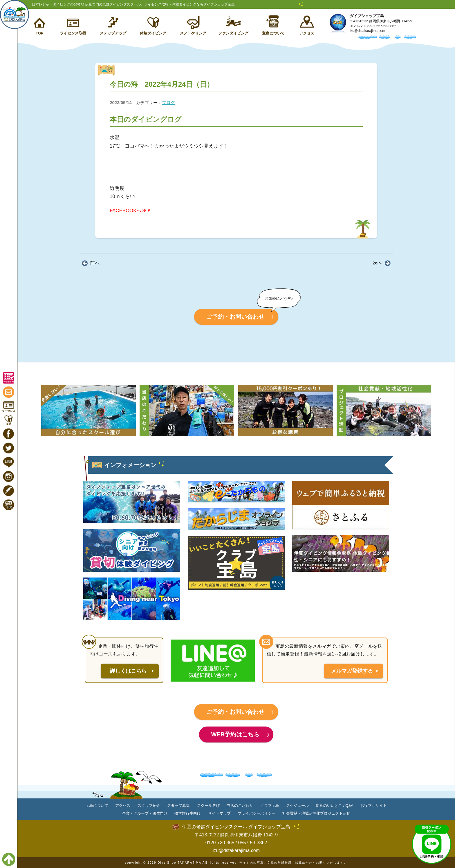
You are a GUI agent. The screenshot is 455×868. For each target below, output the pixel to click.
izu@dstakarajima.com (368, 31)
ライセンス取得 (73, 33)
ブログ (168, 102)
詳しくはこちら (128, 671)
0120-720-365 (361, 26)
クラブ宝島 (270, 806)
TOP (40, 33)
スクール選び (208, 806)
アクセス (307, 33)
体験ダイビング (153, 33)
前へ (95, 263)
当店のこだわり (240, 806)
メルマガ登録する (352, 671)
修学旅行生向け (188, 813)
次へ (378, 263)
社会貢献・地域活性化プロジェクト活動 (316, 813)
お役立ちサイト (374, 806)
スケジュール (297, 806)
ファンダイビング (233, 33)
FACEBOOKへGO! (130, 211)
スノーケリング (193, 33)
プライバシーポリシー (257, 813)
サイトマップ (219, 813)
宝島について (273, 33)
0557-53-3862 (385, 26)
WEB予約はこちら (235, 734)
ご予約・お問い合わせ (235, 317)
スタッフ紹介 (149, 806)
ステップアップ (113, 33)
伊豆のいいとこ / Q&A (334, 806)
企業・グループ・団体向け (145, 813)
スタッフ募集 (178, 806)
